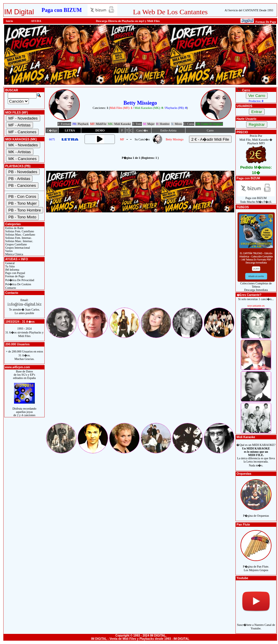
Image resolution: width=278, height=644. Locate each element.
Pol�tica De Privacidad (19, 280)
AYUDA (36, 21)
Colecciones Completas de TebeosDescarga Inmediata (256, 285)
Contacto (10, 288)
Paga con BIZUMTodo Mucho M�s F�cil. (256, 199)
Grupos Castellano (16, 244)
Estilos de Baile (14, 228)
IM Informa (12, 270)
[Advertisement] (140, 265)
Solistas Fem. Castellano (19, 231)
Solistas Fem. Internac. (18, 238)
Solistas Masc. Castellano (20, 235)
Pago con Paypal (15, 273)
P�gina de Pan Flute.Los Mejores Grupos (256, 565)
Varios (8, 251)
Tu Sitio (10, 266)
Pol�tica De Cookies (18, 284)
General (10, 263)
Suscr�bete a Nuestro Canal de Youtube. (256, 623)
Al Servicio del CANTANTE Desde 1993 (249, 10)
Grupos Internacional (17, 248)
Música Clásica (14, 254)
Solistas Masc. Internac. (19, 241)
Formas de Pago (14, 276)
